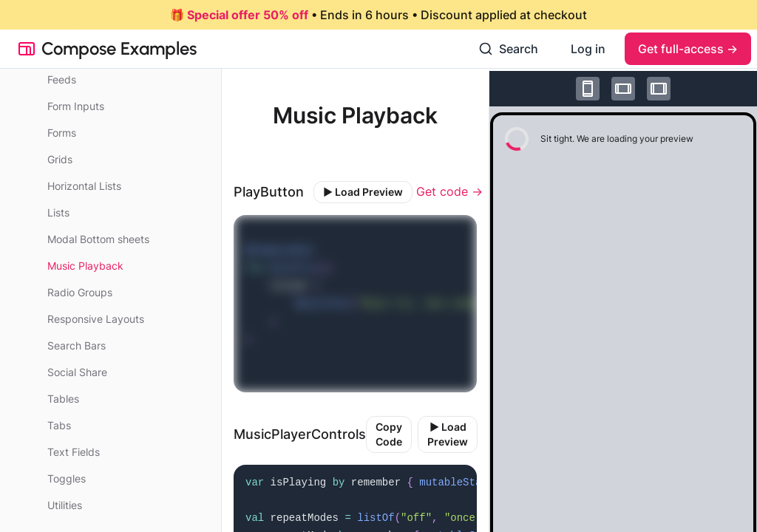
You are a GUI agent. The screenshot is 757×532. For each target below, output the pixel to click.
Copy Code (389, 434)
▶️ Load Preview (363, 192)
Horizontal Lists (84, 186)
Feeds (62, 79)
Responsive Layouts (96, 319)
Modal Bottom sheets (98, 239)
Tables (63, 399)
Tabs (59, 425)
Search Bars (77, 345)
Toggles (67, 478)
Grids (60, 159)
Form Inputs (76, 106)
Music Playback (85, 266)
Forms (62, 133)
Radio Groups (80, 292)
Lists (58, 212)
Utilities (65, 505)
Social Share (77, 372)
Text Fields (74, 452)
